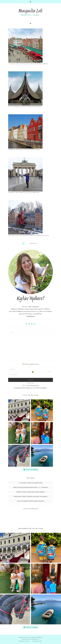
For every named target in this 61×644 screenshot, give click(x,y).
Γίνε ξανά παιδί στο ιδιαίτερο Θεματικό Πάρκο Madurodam (29, 235)
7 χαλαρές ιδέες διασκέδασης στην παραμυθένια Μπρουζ (28, 64)
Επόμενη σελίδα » (34, 243)
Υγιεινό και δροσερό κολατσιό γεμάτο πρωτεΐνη (31, 501)
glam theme (31, 637)
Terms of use (37, 641)
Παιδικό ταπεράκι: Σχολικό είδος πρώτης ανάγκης (30, 492)
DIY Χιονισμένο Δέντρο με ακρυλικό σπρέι (31, 483)
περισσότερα (31, 316)
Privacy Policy (31, 383)
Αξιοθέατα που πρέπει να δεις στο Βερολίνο (24, 193)
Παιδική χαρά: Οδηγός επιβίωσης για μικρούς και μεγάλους (31, 496)
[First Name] (31, 369)
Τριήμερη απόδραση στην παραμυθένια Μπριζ (24, 150)
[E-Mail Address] (31, 375)
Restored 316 (39, 637)
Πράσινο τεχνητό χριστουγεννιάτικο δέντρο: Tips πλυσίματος (30, 487)
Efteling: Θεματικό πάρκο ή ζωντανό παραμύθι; (25, 107)
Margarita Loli (31, 12)
